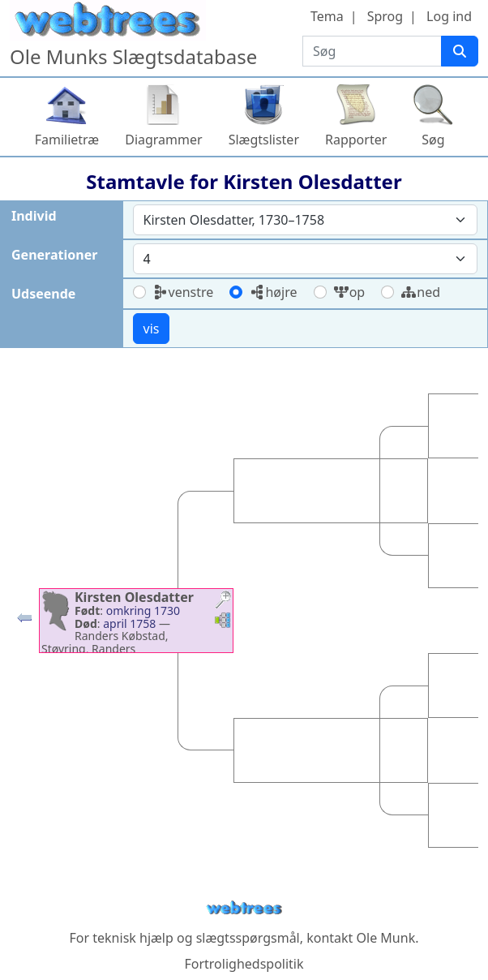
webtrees (244, 908)
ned (420, 292)
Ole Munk (386, 938)
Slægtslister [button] (264, 140)
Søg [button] (433, 140)
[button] (24, 621)
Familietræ (67, 140)
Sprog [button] (385, 16)
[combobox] (306, 220)
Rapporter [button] (356, 140)
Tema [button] (327, 16)
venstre (183, 292)
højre (273, 292)
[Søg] (460, 51)
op (349, 292)
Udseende (43, 294)
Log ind (449, 16)
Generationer (54, 255)
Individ (34, 216)
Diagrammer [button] (163, 140)
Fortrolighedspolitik (244, 964)
